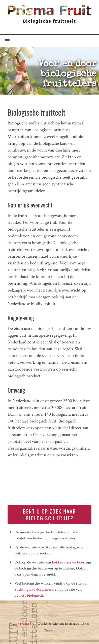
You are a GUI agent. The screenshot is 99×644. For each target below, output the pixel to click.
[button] (5, 41)
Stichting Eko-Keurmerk (34, 589)
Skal (48, 547)
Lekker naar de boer (68, 562)
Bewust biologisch (29, 595)
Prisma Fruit (28, 624)
